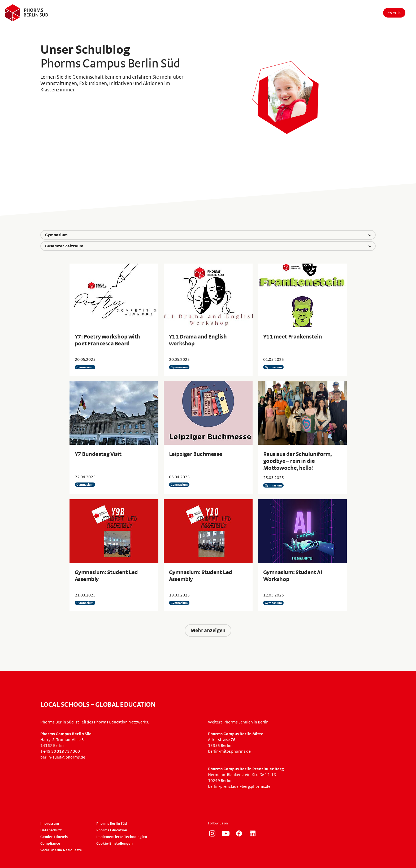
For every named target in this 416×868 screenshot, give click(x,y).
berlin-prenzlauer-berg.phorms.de (239, 786)
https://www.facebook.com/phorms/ (239, 833)
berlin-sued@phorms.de (63, 757)
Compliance (50, 844)
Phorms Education (112, 830)
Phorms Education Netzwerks (121, 722)
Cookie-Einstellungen (114, 844)
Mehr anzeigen (208, 630)
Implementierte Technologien (122, 837)
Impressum (50, 824)
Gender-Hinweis (54, 837)
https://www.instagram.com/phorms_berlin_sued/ (212, 833)
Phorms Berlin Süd (112, 824)
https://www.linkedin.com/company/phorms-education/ (253, 833)
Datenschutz (51, 830)
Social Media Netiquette (61, 850)
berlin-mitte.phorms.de (229, 751)
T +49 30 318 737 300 (60, 751)
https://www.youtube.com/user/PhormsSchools (226, 833)
